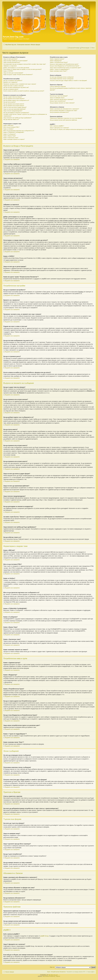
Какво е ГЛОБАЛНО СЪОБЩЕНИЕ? (14, 132)
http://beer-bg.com (53, 975)
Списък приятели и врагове (58, 86)
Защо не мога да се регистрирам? (13, 73)
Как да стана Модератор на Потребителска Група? (65, 66)
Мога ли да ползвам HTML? (11, 127)
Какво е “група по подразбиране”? (60, 69)
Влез (93, 48)
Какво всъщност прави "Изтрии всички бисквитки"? (18, 75)
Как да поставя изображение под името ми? (16, 87)
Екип (49, 972)
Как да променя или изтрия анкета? (14, 104)
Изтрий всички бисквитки (58, 972)
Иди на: (52, 967)
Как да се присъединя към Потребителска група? (64, 64)
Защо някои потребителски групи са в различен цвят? (66, 68)
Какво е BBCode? (8, 125)
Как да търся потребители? (58, 101)
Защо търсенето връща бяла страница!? (62, 99)
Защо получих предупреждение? (13, 111)
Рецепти (58, 976)
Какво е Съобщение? (10, 134)
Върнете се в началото (12, 160)
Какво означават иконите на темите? (14, 139)
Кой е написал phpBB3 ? (57, 126)
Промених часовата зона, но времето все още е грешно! (20, 84)
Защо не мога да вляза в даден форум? (15, 107)
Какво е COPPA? (8, 71)
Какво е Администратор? (57, 59)
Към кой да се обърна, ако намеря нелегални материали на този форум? (71, 129)
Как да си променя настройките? (13, 80)
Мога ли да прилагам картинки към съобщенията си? (19, 131)
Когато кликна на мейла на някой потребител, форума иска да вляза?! (24, 91)
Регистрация (86, 48)
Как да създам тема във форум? (13, 97)
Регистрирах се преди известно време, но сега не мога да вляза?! (22, 69)
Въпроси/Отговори (74, 48)
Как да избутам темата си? (11, 119)
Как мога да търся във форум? (59, 96)
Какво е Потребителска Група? (59, 62)
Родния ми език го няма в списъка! (13, 86)
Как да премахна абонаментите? (59, 112)
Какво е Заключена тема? (11, 138)
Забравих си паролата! (10, 66)
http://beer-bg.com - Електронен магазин (18, 45)
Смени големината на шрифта (93, 44)
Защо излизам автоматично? (12, 62)
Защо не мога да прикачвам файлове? (15, 109)
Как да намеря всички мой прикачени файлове (64, 120)
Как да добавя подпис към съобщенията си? (16, 100)
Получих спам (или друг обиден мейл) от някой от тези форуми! (68, 80)
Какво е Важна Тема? (10, 136)
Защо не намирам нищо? (57, 98)
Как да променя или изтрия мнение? (14, 99)
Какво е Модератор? (56, 61)
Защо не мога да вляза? (10, 59)
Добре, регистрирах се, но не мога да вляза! (16, 68)
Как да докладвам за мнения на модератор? (16, 113)
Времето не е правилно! (10, 82)
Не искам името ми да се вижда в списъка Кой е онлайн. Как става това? (25, 64)
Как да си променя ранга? (11, 89)
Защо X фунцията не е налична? (59, 128)
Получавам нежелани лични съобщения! (62, 79)
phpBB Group (44, 936)
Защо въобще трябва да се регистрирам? (15, 61)
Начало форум (35, 45)
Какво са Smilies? (8, 129)
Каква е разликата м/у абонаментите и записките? (65, 109)
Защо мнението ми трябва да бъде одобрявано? (17, 118)
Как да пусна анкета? (10, 102)
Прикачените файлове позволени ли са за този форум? (66, 118)
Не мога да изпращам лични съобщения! (62, 77)
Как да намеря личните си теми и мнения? (62, 103)
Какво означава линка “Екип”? (59, 71)
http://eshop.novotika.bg (49, 976)
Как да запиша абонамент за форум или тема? (64, 111)
